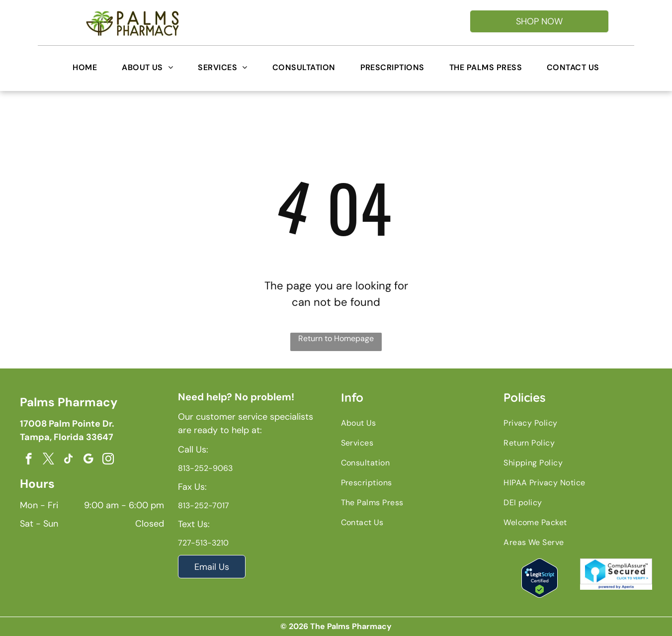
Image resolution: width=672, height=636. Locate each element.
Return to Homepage (336, 338)
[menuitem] (85, 68)
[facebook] (29, 460)
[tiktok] (68, 460)
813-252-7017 (204, 505)
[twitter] (48, 460)
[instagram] (108, 460)
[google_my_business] (88, 460)
